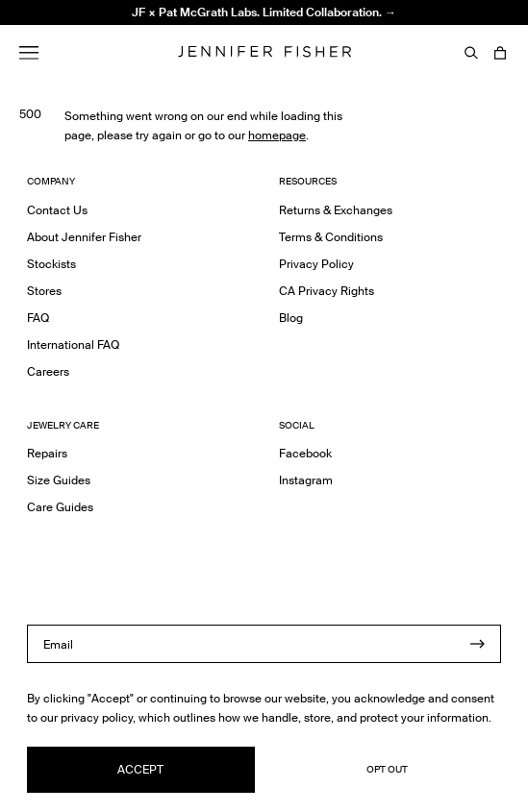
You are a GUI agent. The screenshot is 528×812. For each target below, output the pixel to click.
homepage (277, 135)
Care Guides (60, 507)
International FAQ (73, 344)
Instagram (306, 480)
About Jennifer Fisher (84, 237)
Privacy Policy (316, 264)
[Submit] (477, 644)
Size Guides (59, 480)
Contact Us (57, 210)
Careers (48, 371)
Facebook (305, 453)
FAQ (38, 318)
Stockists (51, 264)
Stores (44, 291)
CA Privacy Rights (327, 291)
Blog (291, 318)
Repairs (47, 453)
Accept (140, 769)
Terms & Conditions (331, 237)
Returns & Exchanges (336, 210)
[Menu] (29, 53)
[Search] (471, 53)
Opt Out (387, 769)
